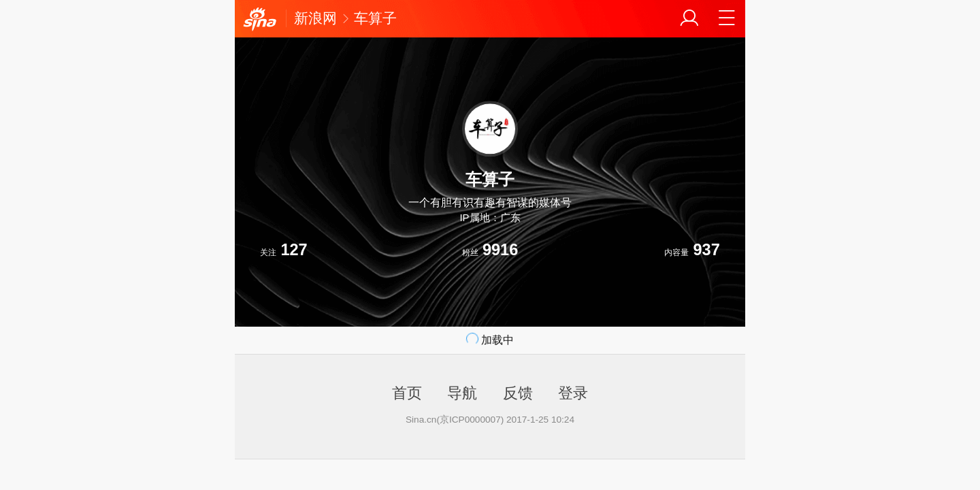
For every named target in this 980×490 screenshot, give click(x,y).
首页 (407, 393)
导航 (462, 393)
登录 (573, 393)
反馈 (518, 393)
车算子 (375, 18)
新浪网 (315, 18)
